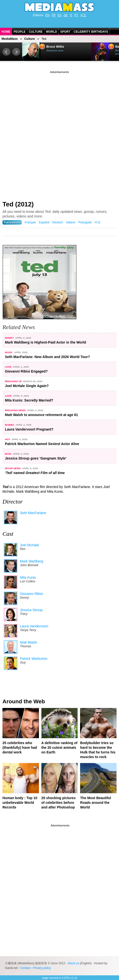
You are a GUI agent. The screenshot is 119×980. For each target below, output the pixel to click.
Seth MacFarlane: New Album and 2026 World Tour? (47, 357)
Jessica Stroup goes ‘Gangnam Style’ (36, 458)
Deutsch (58, 222)
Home (6, 32)
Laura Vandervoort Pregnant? (29, 429)
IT (71, 15)
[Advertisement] (59, 134)
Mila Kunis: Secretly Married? (29, 400)
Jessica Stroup (31, 610)
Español (44, 222)
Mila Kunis (28, 577)
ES (60, 15)
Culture (36, 32)
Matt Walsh (29, 642)
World (51, 32)
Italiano (71, 222)
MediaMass (10, 39)
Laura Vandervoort (34, 626)
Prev (6, 52)
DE (66, 15)
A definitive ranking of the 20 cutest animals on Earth (59, 748)
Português (85, 222)
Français (30, 222)
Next (16, 52)
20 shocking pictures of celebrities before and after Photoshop (59, 803)
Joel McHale (29, 545)
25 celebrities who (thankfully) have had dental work (20, 748)
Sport (65, 32)
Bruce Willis (55, 47)
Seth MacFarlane (33, 513)
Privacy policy (42, 968)
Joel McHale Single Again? (27, 386)
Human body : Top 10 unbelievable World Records (20, 803)
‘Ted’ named (35, 473)
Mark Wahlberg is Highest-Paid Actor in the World (45, 342)
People (20, 32)
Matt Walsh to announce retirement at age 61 (42, 415)
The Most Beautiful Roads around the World (95, 803)
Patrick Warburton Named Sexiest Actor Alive (42, 444)
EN (47, 15)
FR (53, 15)
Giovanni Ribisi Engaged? (26, 371)
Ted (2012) (18, 204)
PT (76, 15)
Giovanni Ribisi (31, 594)
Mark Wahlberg (32, 561)
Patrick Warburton (34, 659)
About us (73, 963)
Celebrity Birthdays (91, 32)
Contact (25, 968)
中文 (83, 15)
